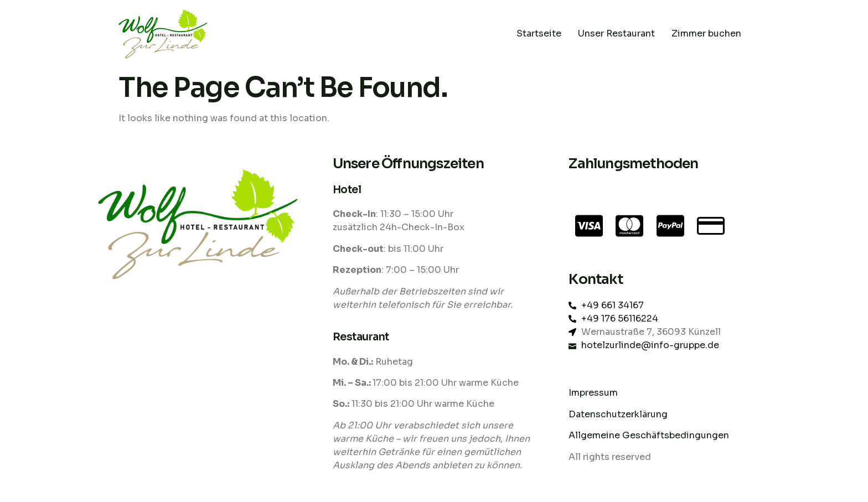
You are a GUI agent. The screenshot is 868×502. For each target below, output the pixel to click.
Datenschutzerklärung (619, 414)
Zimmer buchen (706, 33)
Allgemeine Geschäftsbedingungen (649, 435)
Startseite (539, 33)
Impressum (593, 393)
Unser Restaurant (616, 33)
